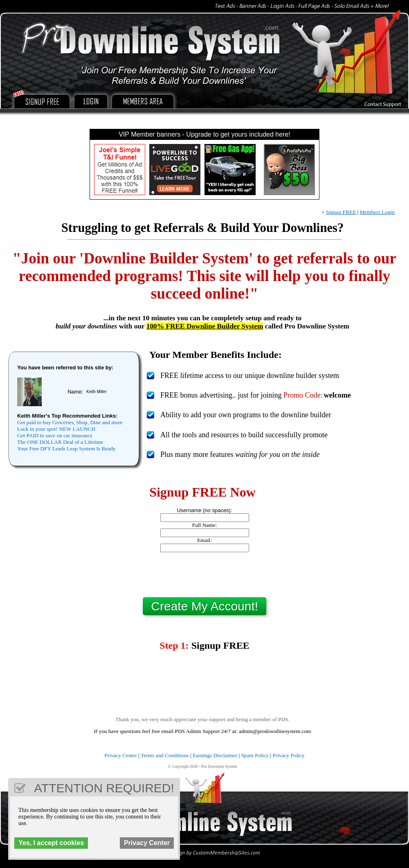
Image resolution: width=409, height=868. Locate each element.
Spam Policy (255, 755)
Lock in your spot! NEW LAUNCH (56, 429)
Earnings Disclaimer (215, 755)
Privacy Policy (289, 755)
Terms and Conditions (165, 755)
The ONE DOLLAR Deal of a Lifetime (60, 442)
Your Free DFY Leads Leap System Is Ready (66, 449)
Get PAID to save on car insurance (55, 435)
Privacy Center (121, 755)
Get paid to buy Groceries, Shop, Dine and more (70, 422)
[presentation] (204, 575)
